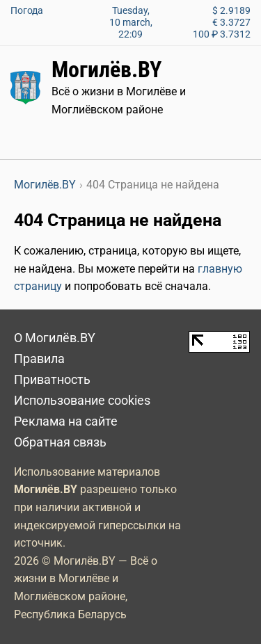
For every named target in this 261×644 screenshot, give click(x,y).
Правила (39, 359)
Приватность (52, 380)
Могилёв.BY (106, 70)
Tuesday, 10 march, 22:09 (131, 23)
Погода (27, 11)
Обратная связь (60, 442)
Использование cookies (82, 401)
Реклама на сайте (66, 421)
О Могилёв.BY (55, 338)
